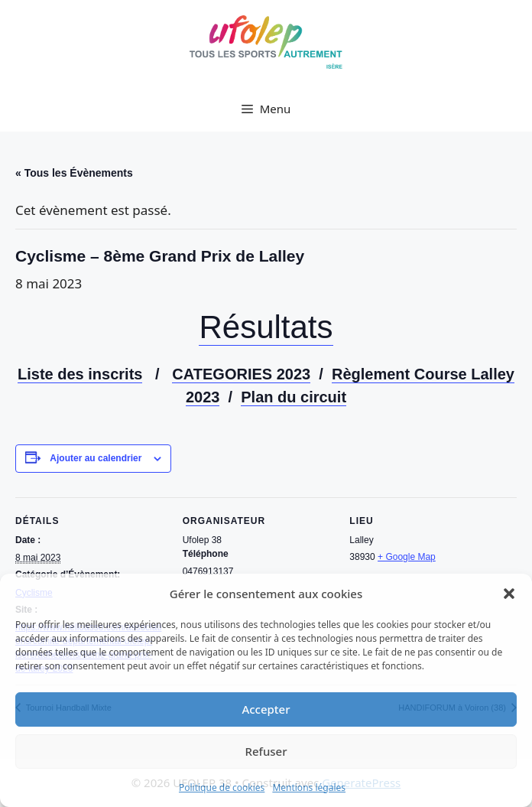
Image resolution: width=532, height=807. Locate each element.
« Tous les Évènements (74, 173)
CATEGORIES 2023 (241, 374)
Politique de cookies (222, 787)
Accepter (266, 709)
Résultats (266, 327)
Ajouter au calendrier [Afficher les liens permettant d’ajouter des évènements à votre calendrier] (96, 458)
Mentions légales (309, 787)
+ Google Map (407, 557)
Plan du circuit (294, 397)
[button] (509, 594)
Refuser (266, 751)
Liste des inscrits (80, 374)
